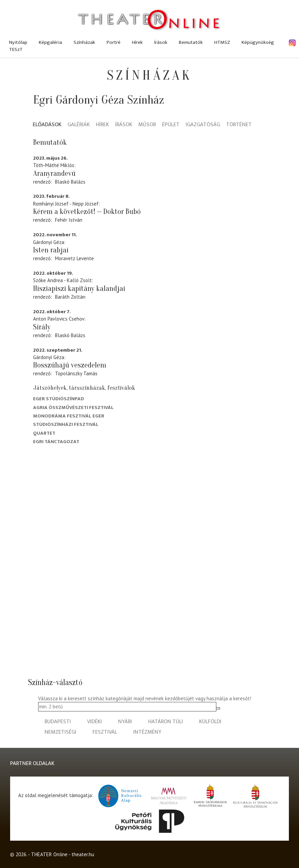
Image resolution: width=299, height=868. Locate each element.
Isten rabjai (51, 250)
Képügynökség (258, 42)
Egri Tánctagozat (56, 442)
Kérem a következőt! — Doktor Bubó (87, 212)
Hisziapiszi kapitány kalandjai (79, 289)
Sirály (42, 327)
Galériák (79, 125)
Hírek (137, 42)
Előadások (47, 125)
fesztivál (105, 732)
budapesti (58, 722)
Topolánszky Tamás (76, 373)
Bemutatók (191, 42)
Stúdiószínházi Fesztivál (66, 424)
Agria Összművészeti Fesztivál (73, 408)
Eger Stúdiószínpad (59, 399)
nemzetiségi (60, 732)
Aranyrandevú (54, 173)
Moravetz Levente (74, 258)
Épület (171, 125)
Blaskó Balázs (70, 182)
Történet (239, 125)
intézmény (147, 732)
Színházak (84, 42)
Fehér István (69, 220)
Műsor (147, 125)
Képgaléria (50, 42)
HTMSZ (222, 42)
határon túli (166, 722)
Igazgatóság (203, 125)
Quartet (44, 433)
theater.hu (83, 854)
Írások (161, 42)
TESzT (16, 49)
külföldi (210, 722)
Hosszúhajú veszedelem (70, 365)
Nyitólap (18, 42)
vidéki (94, 722)
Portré (114, 42)
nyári (125, 722)
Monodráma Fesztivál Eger (69, 416)
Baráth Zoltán (70, 297)
